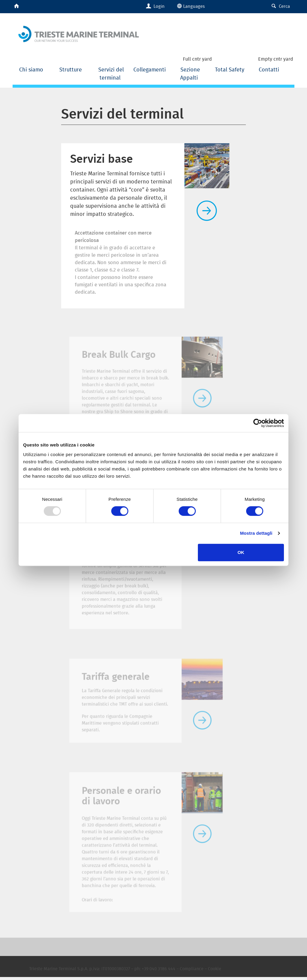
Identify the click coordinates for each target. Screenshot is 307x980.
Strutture (71, 70)
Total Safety (230, 70)
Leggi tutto (207, 211)
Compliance (188, 973)
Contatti (269, 70)
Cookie (208, 973)
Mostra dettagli (256, 533)
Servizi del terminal (111, 74)
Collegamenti (150, 70)
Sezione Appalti (190, 74)
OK (241, 552)
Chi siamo (32, 70)
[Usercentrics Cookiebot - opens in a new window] (258, 423)
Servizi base (101, 158)
